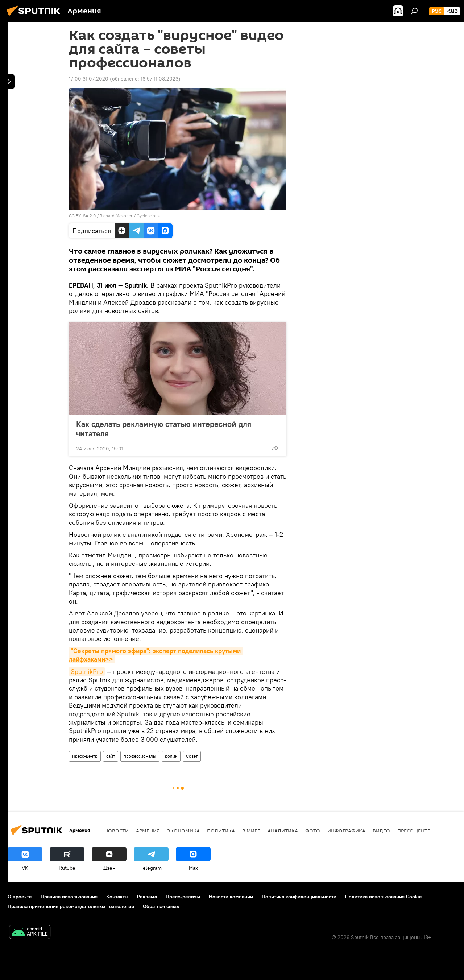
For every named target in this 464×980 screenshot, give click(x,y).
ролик (171, 756)
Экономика (183, 831)
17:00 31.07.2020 (89, 79)
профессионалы (140, 756)
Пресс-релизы (183, 897)
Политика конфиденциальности (299, 897)
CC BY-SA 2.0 (82, 216)
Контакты (117, 897)
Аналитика (283, 831)
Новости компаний (231, 897)
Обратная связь (161, 906)
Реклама (147, 897)
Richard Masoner (116, 216)
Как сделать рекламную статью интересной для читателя (164, 429)
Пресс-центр (85, 756)
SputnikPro (87, 672)
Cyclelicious (148, 216)
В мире (251, 831)
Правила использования (69, 897)
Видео (381, 831)
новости (117, 831)
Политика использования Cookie (384, 897)
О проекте (20, 897)
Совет (192, 756)
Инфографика (346, 831)
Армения (148, 831)
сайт (111, 756)
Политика (221, 831)
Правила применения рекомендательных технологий (71, 906)
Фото (313, 831)
